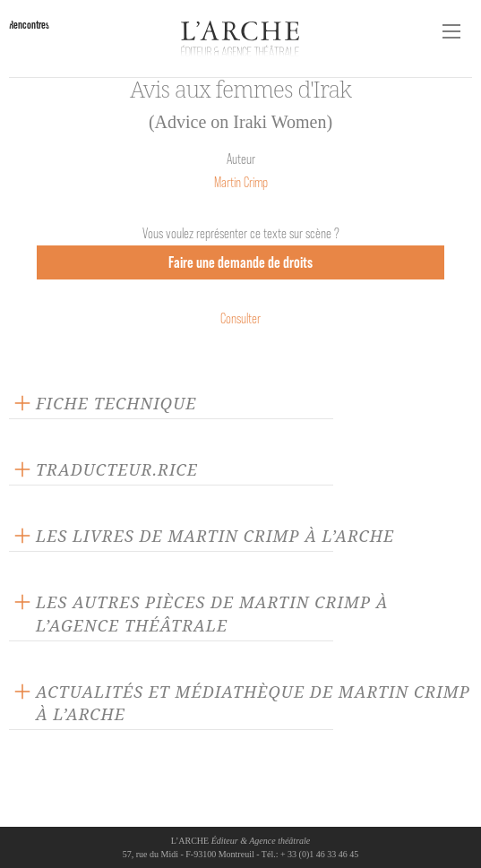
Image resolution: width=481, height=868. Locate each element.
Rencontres (29, 25)
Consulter (240, 318)
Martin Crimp (241, 182)
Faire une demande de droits (240, 262)
